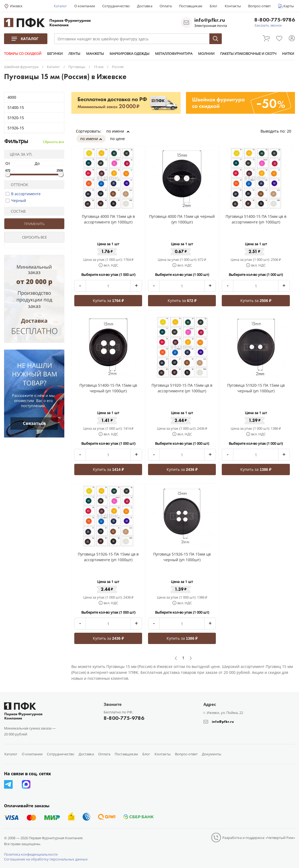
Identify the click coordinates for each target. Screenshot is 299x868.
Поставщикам (191, 6)
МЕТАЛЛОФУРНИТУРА (173, 54)
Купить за (108, 300)
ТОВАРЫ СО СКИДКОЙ (23, 54)
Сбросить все (53, 142)
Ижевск (16, 6)
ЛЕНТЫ (74, 54)
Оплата (166, 6)
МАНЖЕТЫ (95, 54)
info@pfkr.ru (210, 20)
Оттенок (17, 185)
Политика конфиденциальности (31, 854)
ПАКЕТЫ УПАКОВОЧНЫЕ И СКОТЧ (248, 54)
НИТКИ (288, 54)
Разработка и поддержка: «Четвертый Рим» (259, 838)
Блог (214, 6)
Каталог (60, 6)
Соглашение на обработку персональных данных (46, 859)
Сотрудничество (116, 6)
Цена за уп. (19, 154)
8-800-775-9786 (275, 20)
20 (291, 131)
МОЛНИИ (206, 54)
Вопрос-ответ (259, 6)
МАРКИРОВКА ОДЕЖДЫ (129, 54)
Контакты (233, 6)
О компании (85, 6)
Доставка (145, 6)
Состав (16, 211)
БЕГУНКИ (55, 54)
